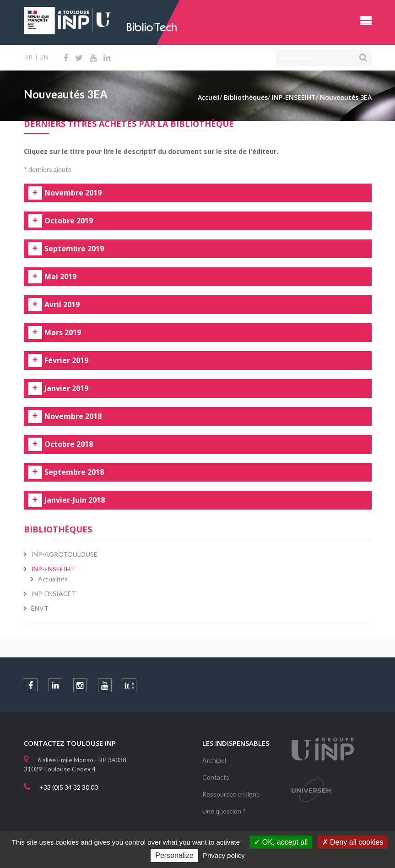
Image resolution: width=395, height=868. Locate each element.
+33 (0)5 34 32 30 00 (69, 787)
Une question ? (224, 811)
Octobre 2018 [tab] (69, 445)
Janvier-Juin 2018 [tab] (75, 500)
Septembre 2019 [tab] (74, 249)
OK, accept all (281, 842)
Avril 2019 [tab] (62, 305)
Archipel (214, 760)
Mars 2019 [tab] (63, 333)
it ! (130, 686)
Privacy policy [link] (224, 855)
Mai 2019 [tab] (60, 277)
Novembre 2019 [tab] (73, 193)
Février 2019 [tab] (66, 361)
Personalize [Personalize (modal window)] (174, 855)
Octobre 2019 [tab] (69, 221)
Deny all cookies (353, 842)
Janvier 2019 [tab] (66, 389)
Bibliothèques (58, 529)
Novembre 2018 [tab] (73, 417)
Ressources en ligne (231, 794)
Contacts (216, 777)
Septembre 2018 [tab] (74, 472)
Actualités (53, 579)
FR (29, 57)
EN (44, 57)
